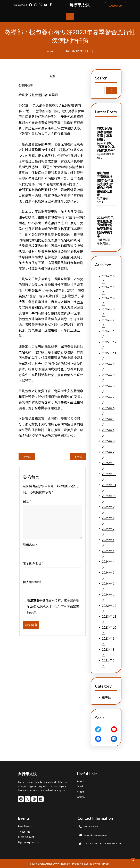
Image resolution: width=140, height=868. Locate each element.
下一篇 (78, 457)
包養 (52, 76)
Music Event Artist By (43, 864)
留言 (27, 502)
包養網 (23, 85)
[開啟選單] (70, 17)
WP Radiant (63, 864)
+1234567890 (92, 826)
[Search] (112, 91)
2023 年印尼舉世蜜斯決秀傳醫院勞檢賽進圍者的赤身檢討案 (105, 227)
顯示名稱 (30, 546)
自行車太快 (79, 5)
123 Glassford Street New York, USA (103, 843)
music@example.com (96, 835)
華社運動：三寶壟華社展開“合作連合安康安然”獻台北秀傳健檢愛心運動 (105, 184)
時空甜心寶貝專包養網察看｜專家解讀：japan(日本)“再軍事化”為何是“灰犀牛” (106, 140)
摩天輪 (106, 698)
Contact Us (116, 6)
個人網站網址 (32, 583)
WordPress (103, 864)
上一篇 (27, 457)
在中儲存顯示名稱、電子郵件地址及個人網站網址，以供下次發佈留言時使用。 (53, 607)
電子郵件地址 (33, 564)
